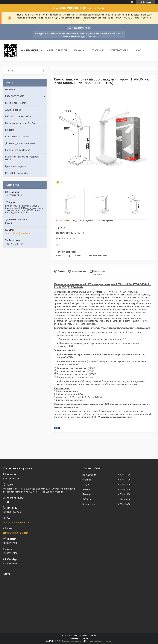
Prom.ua (92, 636)
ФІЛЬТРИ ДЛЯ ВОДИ (56, 50)
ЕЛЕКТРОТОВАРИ (119, 50)
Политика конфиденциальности (99, 641)
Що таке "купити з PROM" (18, 150)
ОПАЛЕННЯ (97, 50)
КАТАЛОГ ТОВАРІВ (15, 96)
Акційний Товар (13, 110)
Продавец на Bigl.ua (79, 638)
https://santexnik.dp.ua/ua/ (16, 523)
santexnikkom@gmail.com (18, 233)
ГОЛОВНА (10, 90)
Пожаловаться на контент (73, 641)
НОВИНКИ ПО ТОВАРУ (16, 103)
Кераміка (79, 50)
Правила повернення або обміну (21, 123)
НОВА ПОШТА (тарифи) (17, 173)
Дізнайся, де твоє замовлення (20, 143)
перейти (100, 8)
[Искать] (43, 71)
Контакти (10, 130)
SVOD (138, 50)
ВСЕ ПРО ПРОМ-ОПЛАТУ (17, 137)
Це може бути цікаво (16, 166)
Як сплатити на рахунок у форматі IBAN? (22, 158)
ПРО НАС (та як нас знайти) (19, 116)
